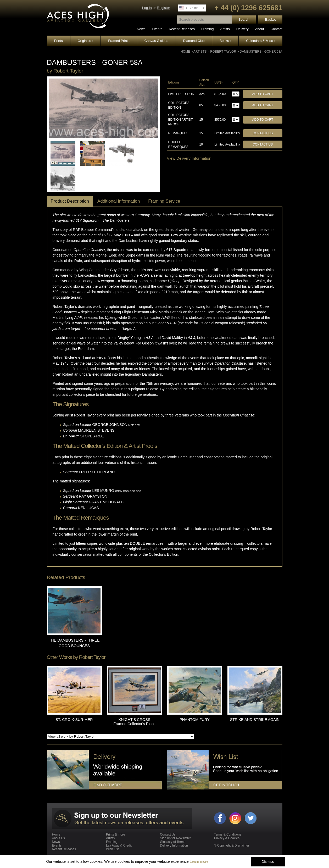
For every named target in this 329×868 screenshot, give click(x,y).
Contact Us (263, 133)
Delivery (242, 29)
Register (163, 8)
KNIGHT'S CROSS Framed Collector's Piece (134, 722)
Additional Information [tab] (119, 201)
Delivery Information (174, 845)
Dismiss (268, 862)
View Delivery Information (189, 158)
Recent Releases (182, 29)
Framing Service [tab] (164, 201)
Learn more (199, 861)
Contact (277, 29)
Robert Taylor (223, 52)
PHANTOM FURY (195, 720)
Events (157, 29)
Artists (225, 29)
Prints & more (116, 834)
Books (225, 41)
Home (185, 52)
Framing (208, 29)
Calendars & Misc (260, 41)
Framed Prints (119, 41)
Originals (86, 41)
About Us (58, 838)
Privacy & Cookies (227, 838)
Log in (147, 8)
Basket (270, 20)
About (260, 29)
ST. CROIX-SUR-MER (74, 720)
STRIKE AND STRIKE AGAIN (255, 720)
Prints (58, 41)
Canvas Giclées (156, 41)
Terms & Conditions (228, 834)
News (141, 29)
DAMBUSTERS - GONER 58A (261, 52)
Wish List (112, 849)
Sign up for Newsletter (175, 838)
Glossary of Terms (172, 842)
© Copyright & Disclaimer (232, 845)
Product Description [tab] (70, 201)
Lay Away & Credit (119, 845)
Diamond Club (194, 41)
